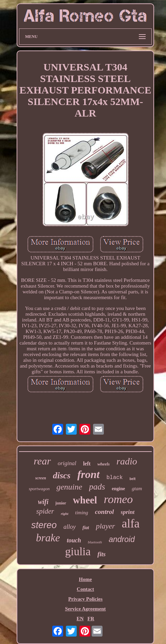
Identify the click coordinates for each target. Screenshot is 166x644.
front (89, 474)
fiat (86, 528)
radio (127, 461)
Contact (85, 589)
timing (81, 513)
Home (85, 579)
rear (42, 461)
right (64, 514)
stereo (44, 525)
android (122, 539)
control (105, 512)
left (87, 464)
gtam (137, 489)
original (67, 463)
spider (45, 511)
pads (97, 487)
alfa (131, 524)
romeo (118, 499)
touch (74, 540)
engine (118, 489)
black (115, 478)
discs (62, 475)
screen (41, 478)
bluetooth (95, 542)
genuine (69, 487)
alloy (70, 527)
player (105, 526)
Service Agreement (85, 609)
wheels (104, 464)
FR (91, 619)
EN (80, 619)
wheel (85, 500)
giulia (78, 552)
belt (133, 479)
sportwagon (39, 489)
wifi (43, 502)
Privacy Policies (85, 599)
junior (61, 503)
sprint (128, 512)
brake (48, 538)
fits (102, 554)
